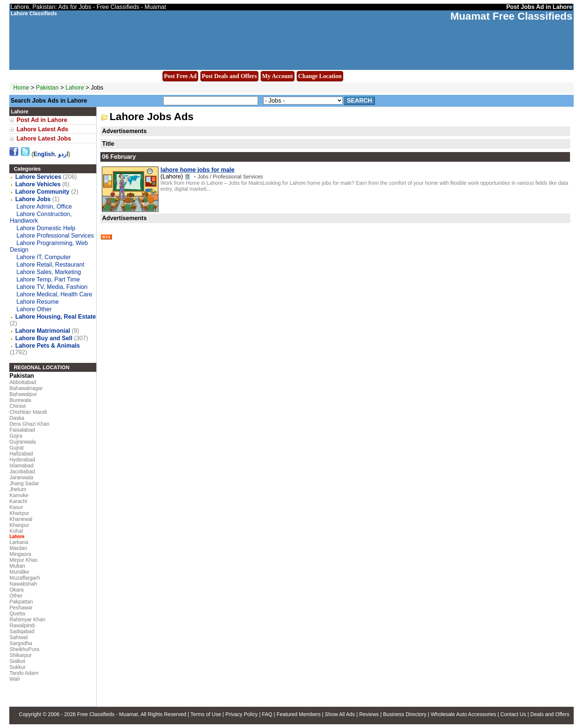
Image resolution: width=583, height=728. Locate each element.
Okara (16, 590)
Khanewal (21, 519)
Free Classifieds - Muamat (107, 714)
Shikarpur (20, 655)
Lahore (75, 88)
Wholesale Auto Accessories (463, 714)
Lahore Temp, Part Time (48, 279)
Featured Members (299, 714)
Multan (17, 566)
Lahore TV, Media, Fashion (52, 287)
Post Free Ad (180, 76)
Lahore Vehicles (38, 184)
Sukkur (17, 667)
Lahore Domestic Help (46, 228)
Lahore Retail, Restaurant (50, 265)
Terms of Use (206, 714)
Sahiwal (18, 637)
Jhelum (18, 489)
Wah (15, 679)
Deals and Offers (550, 714)
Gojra (16, 436)
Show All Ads (340, 714)
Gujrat (16, 448)
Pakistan (47, 88)
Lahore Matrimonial (43, 331)
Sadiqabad (22, 631)
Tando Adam (24, 673)
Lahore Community (42, 192)
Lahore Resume (38, 302)
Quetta (17, 613)
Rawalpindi (22, 625)
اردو (63, 154)
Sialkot (17, 661)
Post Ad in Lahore (42, 120)
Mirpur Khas (23, 560)
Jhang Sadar (24, 483)
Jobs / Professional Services (230, 177)
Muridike (19, 572)
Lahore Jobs (33, 199)
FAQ (267, 714)
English (44, 154)
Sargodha (21, 643)
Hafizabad (21, 454)
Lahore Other (34, 309)
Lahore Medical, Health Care (54, 294)
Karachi (18, 501)
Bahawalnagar (26, 388)
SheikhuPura (24, 649)
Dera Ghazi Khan (29, 424)
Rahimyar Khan (27, 619)
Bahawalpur (23, 394)
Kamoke (19, 495)
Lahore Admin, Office (44, 207)
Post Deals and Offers (229, 76)
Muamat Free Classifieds (511, 16)
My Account (278, 76)
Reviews (369, 714)
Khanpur (19, 525)
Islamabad (21, 466)
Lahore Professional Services (55, 236)
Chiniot (17, 406)
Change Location (320, 76)
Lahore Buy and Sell (44, 338)
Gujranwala (22, 442)
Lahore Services (38, 177)
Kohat (16, 531)
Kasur (16, 507)
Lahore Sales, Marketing (49, 272)
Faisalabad (22, 430)
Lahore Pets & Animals (48, 346)
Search (360, 101)
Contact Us (513, 714)
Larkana (19, 542)
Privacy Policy (241, 714)
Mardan (18, 548)
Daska (17, 418)
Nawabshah (23, 584)
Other (16, 596)
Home (21, 88)
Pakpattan (21, 602)
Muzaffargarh (25, 578)
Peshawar (21, 608)
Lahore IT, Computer (44, 257)
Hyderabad (22, 460)
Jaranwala (21, 477)
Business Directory (405, 714)
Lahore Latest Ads (42, 129)
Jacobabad (22, 471)
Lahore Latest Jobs (44, 138)
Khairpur (19, 513)
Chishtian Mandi (28, 412)
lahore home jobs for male (197, 170)
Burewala (20, 400)
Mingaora (20, 554)
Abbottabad (23, 382)
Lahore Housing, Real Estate (56, 317)
